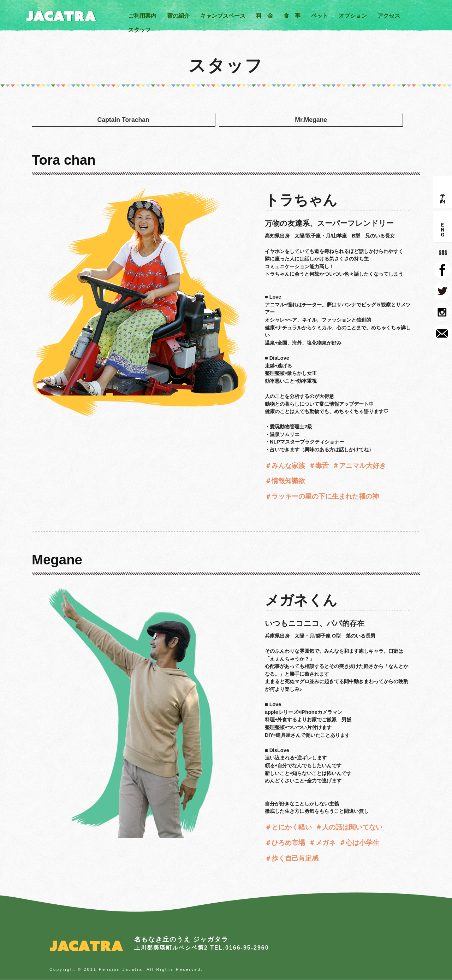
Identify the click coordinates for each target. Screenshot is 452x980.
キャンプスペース (223, 16)
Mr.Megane (146, 125)
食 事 (292, 16)
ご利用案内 (142, 16)
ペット (320, 16)
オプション (353, 16)
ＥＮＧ (442, 227)
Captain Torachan (68, 125)
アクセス (389, 16)
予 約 (442, 192)
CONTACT (442, 333)
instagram (442, 312)
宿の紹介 (178, 16)
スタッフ (139, 30)
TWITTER (442, 291)
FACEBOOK (442, 270)
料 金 (264, 16)
